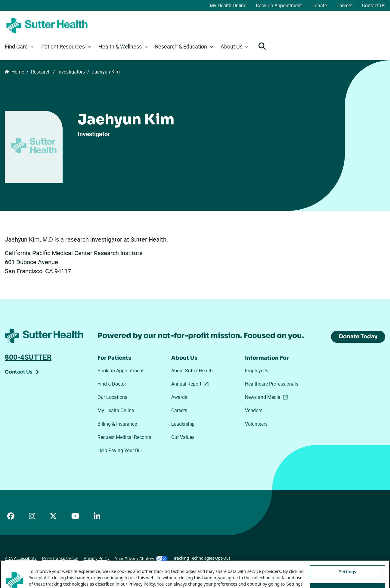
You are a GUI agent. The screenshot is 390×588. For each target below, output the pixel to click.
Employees (257, 371)
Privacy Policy (97, 558)
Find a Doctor (112, 384)
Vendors (254, 410)
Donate (319, 5)
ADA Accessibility (21, 558)
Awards (179, 397)
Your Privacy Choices (141, 559)
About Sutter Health (192, 371)
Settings (348, 579)
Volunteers (256, 424)
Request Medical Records (124, 437)
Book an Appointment (279, 5)
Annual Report (191, 384)
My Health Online (228, 5)
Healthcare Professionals (272, 384)
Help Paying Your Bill (120, 450)
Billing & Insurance (117, 424)
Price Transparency (60, 558)
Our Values (183, 437)
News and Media (268, 397)
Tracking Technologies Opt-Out (202, 558)
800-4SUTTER (28, 357)
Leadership (183, 424)
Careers (344, 5)
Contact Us (374, 5)
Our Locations (112, 397)
